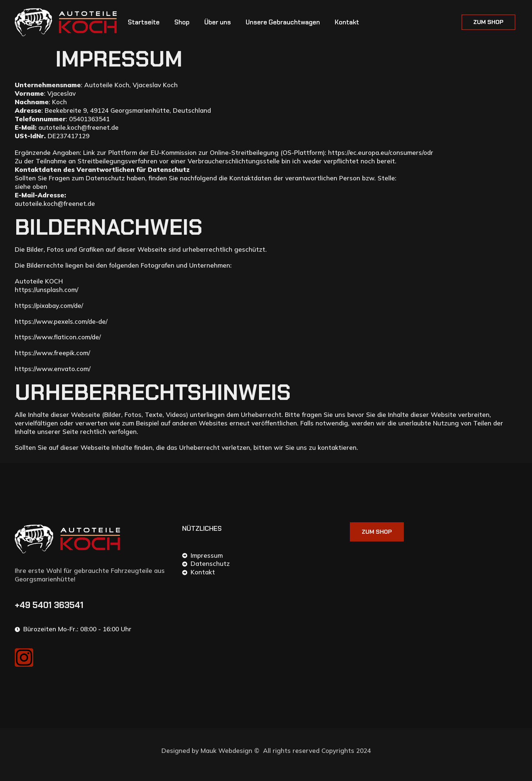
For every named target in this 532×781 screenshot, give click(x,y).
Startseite (144, 22)
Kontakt (347, 22)
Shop (182, 22)
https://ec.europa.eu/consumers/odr (381, 152)
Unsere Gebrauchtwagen (283, 22)
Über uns (218, 22)
